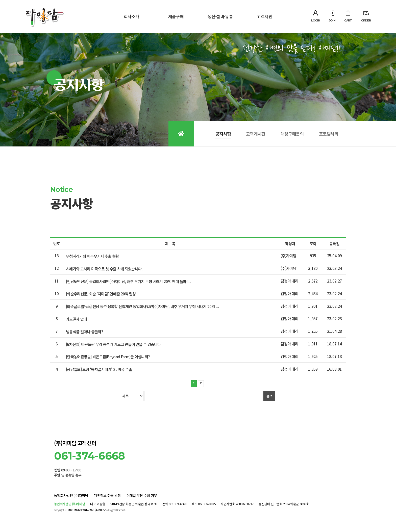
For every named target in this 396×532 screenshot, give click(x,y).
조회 (313, 244)
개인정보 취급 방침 (107, 495)
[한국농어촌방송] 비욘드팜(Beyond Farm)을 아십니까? (108, 357)
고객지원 (265, 16)
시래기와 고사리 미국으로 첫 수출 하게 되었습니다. (104, 269)
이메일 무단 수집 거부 (142, 495)
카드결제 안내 (76, 319)
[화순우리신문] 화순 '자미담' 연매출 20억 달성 (101, 294)
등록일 (334, 244)
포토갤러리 (329, 134)
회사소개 (131, 16)
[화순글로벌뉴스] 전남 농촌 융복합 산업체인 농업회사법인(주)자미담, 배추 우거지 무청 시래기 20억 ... (142, 306)
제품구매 (176, 16)
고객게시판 (256, 134)
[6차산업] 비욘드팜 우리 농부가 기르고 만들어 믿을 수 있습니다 (113, 344)
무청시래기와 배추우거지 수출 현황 (92, 256)
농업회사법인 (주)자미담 (71, 495)
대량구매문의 (292, 134)
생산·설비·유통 (220, 16)
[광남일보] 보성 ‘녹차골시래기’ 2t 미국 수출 (99, 369)
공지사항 (223, 134)
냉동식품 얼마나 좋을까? (84, 332)
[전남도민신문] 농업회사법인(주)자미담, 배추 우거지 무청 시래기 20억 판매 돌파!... (128, 281)
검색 (269, 396)
